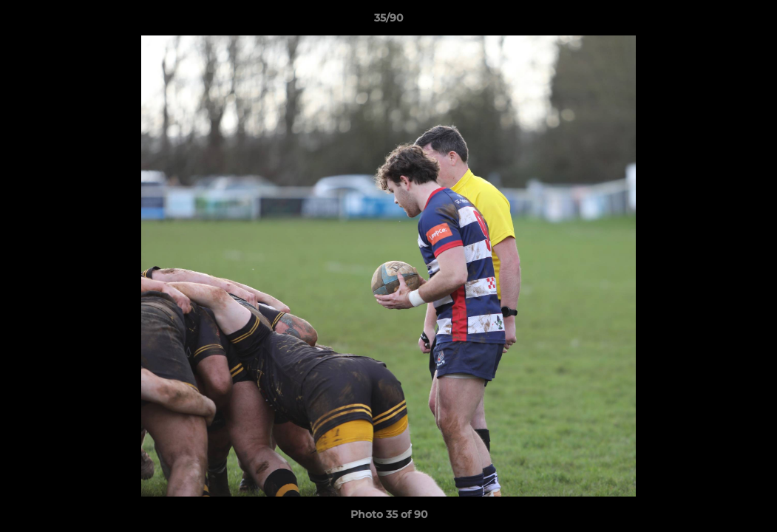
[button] (750, 21)
